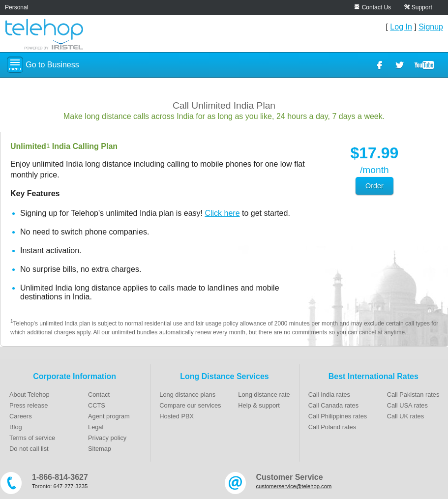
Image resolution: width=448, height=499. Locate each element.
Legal (96, 427)
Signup (431, 27)
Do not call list (29, 449)
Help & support (259, 405)
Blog (16, 427)
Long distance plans (187, 395)
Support (422, 7)
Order (374, 186)
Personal (16, 7)
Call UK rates (405, 416)
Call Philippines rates (338, 416)
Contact (99, 395)
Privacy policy (107, 438)
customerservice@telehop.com (294, 486)
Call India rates (329, 395)
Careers (21, 416)
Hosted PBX (177, 416)
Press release (29, 405)
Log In (401, 27)
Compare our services (190, 405)
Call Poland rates (332, 427)
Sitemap (100, 449)
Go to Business (52, 65)
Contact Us (376, 7)
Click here (222, 213)
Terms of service (32, 438)
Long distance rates (266, 395)
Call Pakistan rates (413, 395)
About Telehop (30, 395)
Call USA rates (407, 405)
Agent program (109, 416)
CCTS (97, 405)
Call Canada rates (333, 405)
